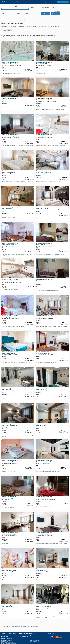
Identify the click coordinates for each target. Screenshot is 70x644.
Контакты (33, 634)
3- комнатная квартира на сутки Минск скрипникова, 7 (10, 208)
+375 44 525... (29, 252)
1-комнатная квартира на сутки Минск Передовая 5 (44, 244)
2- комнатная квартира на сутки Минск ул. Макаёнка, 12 (44, 425)
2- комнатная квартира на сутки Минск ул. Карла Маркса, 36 (10, 244)
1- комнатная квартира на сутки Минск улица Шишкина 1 (44, 135)
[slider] (1, 9)
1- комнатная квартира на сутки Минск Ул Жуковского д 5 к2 (10, 135)
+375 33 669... (64, 216)
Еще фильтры (56, 14)
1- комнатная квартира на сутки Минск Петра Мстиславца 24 (44, 461)
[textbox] (46, 7)
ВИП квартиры (34, 626)
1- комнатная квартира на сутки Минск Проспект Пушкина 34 (44, 172)
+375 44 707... (64, 252)
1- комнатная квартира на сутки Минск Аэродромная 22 (44, 497)
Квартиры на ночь (16, 626)
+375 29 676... (64, 107)
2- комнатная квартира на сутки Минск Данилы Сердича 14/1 (10, 497)
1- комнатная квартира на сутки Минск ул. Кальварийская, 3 (10, 352)
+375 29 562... (29, 324)
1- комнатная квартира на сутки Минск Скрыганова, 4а (44, 208)
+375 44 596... (29, 433)
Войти (55, 2)
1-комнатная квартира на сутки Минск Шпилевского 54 (44, 280)
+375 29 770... (64, 71)
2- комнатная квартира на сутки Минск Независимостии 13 (10, 99)
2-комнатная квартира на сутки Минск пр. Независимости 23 (10, 425)
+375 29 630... (29, 71)
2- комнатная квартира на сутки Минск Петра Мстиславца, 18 (44, 606)
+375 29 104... (64, 577)
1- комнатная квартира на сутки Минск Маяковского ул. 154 (10, 570)
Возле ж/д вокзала (43, 26)
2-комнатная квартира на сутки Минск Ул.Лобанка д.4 (44, 570)
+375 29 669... (64, 469)
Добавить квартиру (63, 2)
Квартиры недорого (54, 26)
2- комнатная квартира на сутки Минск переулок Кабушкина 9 (44, 533)
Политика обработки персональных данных (36, 641)
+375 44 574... (64, 541)
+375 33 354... (29, 106)
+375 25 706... (29, 505)
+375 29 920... (64, 614)
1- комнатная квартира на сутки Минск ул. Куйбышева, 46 (44, 99)
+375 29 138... (29, 614)
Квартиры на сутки (36, 2)
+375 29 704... (29, 143)
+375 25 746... (64, 179)
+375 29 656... (29, 577)
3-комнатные (22, 26)
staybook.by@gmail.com (26, 634)
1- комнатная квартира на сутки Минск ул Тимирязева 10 (10, 172)
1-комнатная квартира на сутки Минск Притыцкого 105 (10, 316)
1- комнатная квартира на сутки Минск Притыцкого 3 (10, 461)
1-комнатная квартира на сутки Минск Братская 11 (44, 389)
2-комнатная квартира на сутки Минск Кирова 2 (44, 316)
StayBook (4, 2)
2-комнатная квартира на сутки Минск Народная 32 (10, 389)
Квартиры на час (25, 626)
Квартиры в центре (32, 26)
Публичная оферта (35, 636)
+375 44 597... (29, 179)
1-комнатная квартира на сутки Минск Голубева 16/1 (44, 63)
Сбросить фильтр (57, 12)
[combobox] (35, 7)
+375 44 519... (64, 143)
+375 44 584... (29, 541)
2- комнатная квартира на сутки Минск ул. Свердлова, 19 (44, 352)
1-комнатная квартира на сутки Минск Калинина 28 (10, 280)
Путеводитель (34, 638)
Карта (10, 30)
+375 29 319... (64, 433)
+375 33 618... (29, 397)
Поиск (45, 14)
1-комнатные (4, 26)
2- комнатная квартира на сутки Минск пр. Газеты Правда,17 (10, 533)
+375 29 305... (29, 469)
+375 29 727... (64, 288)
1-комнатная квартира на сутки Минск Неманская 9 (10, 606)
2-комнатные (13, 26)
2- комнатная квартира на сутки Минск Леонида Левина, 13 (10, 63)
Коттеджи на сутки (47, 2)
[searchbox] (35, 7)
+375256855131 (23, 637)
